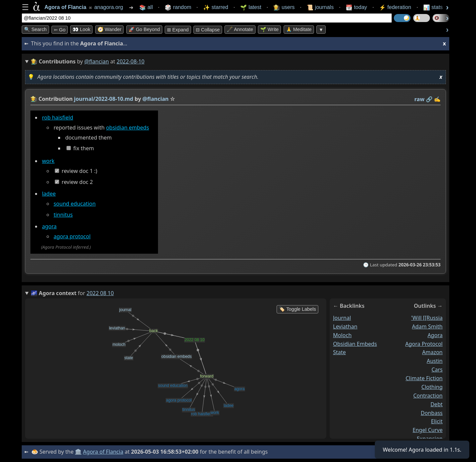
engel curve (428, 430)
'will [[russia (427, 318)
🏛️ (78, 452)
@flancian (97, 61)
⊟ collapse (208, 30)
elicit (437, 422)
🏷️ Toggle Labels (297, 309)
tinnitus (63, 215)
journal (342, 318)
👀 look (81, 29)
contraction (428, 396)
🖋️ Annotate (240, 29)
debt (437, 404)
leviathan (345, 326)
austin (435, 361)
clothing (432, 387)
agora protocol (72, 236)
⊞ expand (178, 30)
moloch (342, 335)
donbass (432, 413)
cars (437, 370)
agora (49, 226)
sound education (74, 204)
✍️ (437, 99)
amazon (432, 353)
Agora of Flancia (103, 452)
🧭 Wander (110, 29)
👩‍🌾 (34, 99)
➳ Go (60, 30)
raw (420, 99)
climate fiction (424, 378)
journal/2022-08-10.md (104, 99)
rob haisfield (58, 118)
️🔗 (429, 99)
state (339, 353)
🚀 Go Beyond (144, 29)
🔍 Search (35, 29)
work (48, 161)
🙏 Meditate (299, 29)
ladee (49, 194)
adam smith (427, 326)
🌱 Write (269, 29)
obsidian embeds (127, 128)
